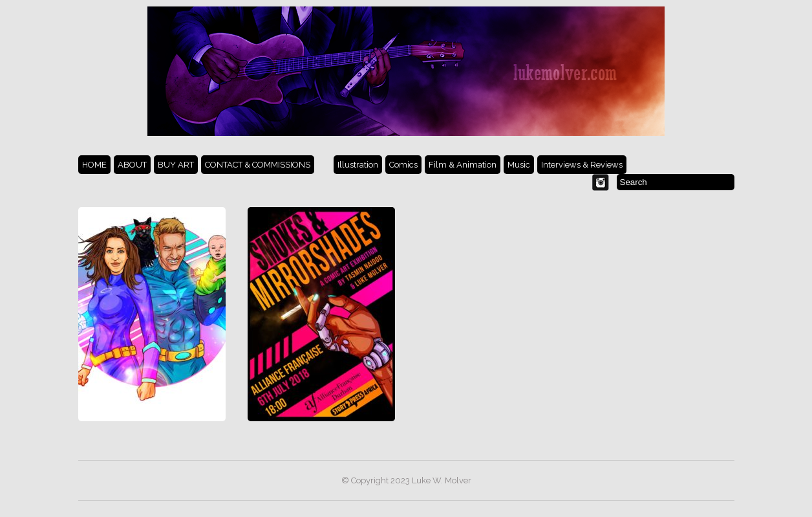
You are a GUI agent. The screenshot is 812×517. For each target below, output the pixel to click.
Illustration (358, 165)
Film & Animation (463, 165)
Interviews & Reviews (582, 165)
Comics (403, 165)
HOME (94, 165)
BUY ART (176, 165)
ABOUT (132, 165)
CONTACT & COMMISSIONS (258, 165)
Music (519, 165)
